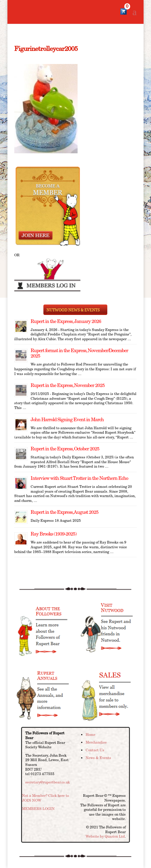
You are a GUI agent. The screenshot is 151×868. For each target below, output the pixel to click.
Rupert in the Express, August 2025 (65, 512)
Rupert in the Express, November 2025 (68, 385)
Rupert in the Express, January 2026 (66, 321)
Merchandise (96, 742)
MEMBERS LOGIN (38, 809)
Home (91, 734)
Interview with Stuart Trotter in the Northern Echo (79, 478)
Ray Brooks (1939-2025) (54, 534)
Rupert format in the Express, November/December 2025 (79, 353)
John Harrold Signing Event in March (67, 420)
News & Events (98, 758)
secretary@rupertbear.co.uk (48, 782)
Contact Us (95, 750)
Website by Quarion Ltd (105, 836)
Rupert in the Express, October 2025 (65, 449)
